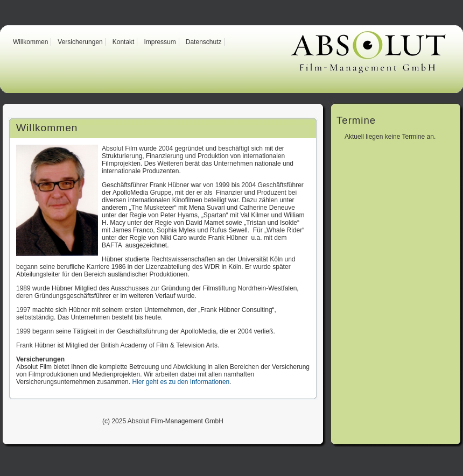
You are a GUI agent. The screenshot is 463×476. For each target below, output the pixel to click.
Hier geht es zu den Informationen (181, 382)
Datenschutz (204, 42)
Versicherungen (80, 42)
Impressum (160, 42)
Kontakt (124, 42)
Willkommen (30, 42)
